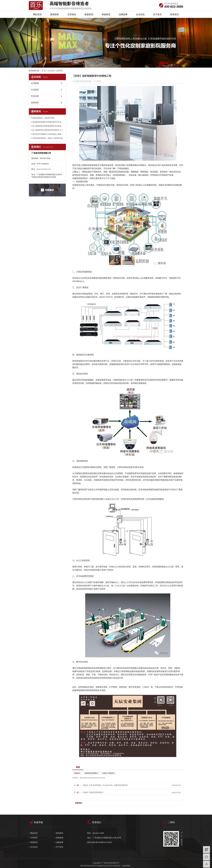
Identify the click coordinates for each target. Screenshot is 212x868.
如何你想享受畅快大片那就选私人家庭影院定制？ (48, 134)
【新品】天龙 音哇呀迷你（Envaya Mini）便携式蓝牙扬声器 (105, 785)
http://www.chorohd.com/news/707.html (92, 778)
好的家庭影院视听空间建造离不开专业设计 (48, 122)
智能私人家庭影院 (108, 773)
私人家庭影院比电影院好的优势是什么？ (48, 130)
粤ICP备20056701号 (88, 866)
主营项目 (72, 14)
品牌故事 (123, 14)
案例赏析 (55, 14)
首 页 (44, 71)
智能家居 (106, 14)
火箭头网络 (126, 866)
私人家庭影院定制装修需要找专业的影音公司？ (48, 126)
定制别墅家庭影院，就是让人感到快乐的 (48, 138)
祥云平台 (109, 866)
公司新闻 (35, 83)
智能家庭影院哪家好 (91, 773)
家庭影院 (89, 14)
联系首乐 (175, 14)
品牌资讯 (60, 71)
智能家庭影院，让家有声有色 (43, 118)
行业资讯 (35, 90)
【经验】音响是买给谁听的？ (93, 792)
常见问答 (35, 96)
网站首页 (37, 14)
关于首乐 (157, 14)
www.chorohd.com (44, 169)
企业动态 (140, 14)
